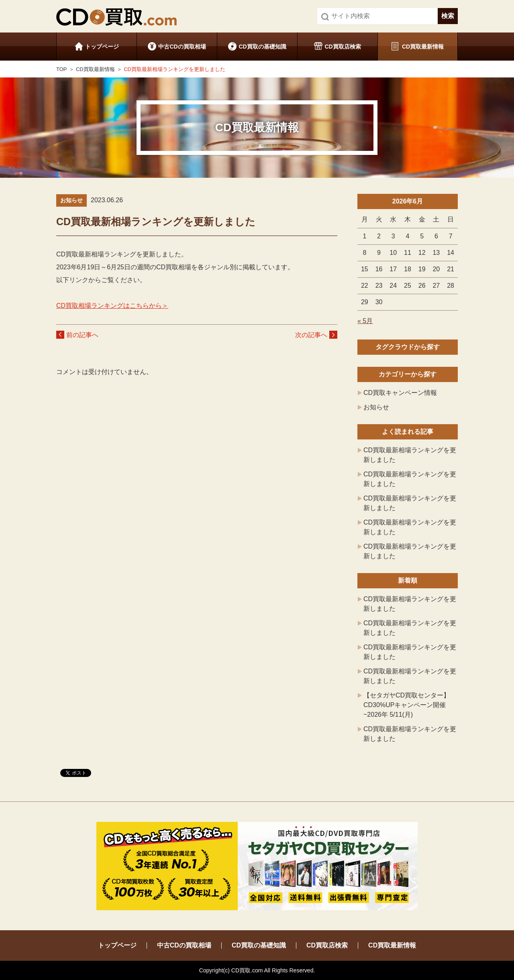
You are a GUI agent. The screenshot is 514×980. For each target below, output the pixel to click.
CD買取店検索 (343, 47)
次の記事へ (311, 335)
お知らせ (376, 407)
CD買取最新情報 (423, 47)
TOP (62, 69)
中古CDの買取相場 (182, 47)
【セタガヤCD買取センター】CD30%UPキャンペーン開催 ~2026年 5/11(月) (407, 705)
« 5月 (365, 321)
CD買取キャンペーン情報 (400, 393)
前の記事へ (82, 335)
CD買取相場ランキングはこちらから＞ (112, 306)
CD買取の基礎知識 (262, 47)
